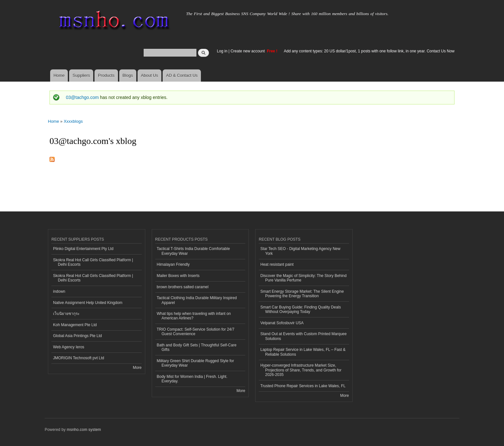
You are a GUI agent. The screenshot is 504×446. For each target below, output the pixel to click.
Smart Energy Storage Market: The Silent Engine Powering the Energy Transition (302, 294)
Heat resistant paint (277, 264)
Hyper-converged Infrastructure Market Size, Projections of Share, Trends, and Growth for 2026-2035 (301, 370)
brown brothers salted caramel (183, 287)
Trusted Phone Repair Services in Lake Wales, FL (303, 386)
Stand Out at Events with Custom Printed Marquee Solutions (303, 336)
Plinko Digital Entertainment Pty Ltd (83, 249)
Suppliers (81, 75)
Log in (222, 51)
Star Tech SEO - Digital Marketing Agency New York (300, 251)
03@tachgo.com (82, 97)
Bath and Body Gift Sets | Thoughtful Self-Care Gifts (197, 347)
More (137, 368)
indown (59, 291)
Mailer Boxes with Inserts (178, 276)
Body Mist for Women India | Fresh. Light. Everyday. (192, 379)
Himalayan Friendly (173, 264)
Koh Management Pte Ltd (75, 325)
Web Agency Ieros (69, 347)
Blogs (128, 75)
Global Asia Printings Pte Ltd (77, 336)
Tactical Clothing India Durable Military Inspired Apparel (197, 300)
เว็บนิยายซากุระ (66, 314)
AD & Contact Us (182, 75)
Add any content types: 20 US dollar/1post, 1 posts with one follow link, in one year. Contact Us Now (369, 51)
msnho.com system (84, 430)
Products (106, 75)
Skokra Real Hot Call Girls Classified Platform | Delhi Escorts (93, 262)
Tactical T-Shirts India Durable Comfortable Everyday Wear (194, 251)
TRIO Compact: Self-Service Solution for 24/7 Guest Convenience (196, 332)
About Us (149, 75)
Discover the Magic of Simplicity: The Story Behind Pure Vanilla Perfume (303, 278)
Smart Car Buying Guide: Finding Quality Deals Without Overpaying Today (301, 309)
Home (59, 75)
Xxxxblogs (73, 121)
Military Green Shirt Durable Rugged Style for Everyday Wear (195, 363)
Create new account (248, 51)
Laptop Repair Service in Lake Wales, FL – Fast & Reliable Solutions (303, 352)
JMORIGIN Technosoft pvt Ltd (79, 358)
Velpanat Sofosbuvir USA (282, 323)
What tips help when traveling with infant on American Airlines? (194, 316)
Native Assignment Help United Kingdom (88, 303)
